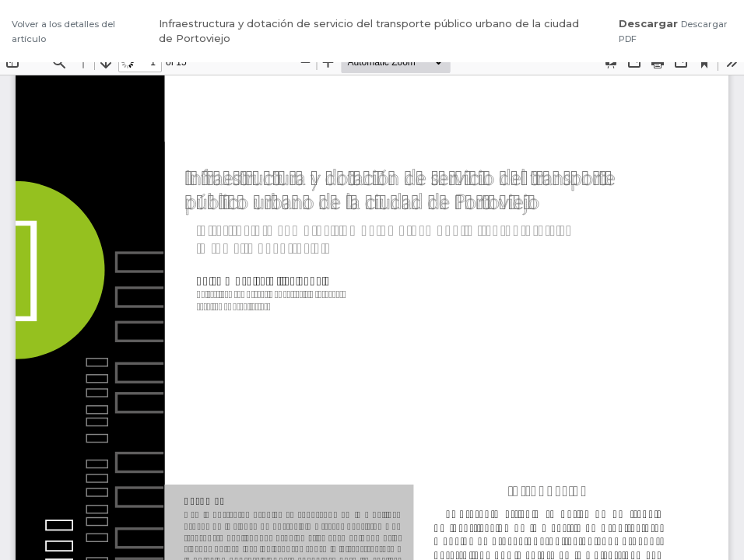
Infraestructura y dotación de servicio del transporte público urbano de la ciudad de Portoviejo (369, 31)
